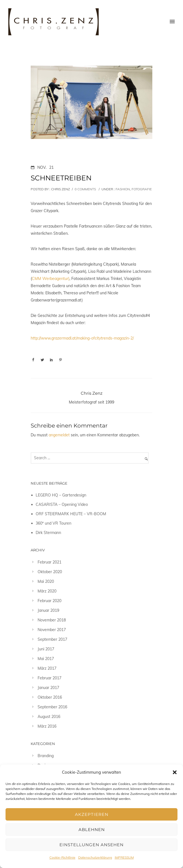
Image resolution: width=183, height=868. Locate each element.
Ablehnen (92, 830)
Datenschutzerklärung (95, 857)
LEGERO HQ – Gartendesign (61, 495)
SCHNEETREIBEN (61, 178)
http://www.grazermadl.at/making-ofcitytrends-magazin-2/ (82, 338)
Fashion (122, 189)
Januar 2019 (48, 610)
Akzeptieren (92, 814)
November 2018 (52, 620)
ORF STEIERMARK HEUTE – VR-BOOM (71, 514)
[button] (175, 772)
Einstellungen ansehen (91, 845)
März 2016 (47, 726)
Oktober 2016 (50, 697)
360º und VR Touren (53, 523)
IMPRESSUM (124, 857)
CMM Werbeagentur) (51, 279)
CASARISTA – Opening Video (62, 504)
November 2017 (52, 630)
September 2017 (52, 639)
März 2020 (47, 591)
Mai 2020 (46, 581)
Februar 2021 (49, 562)
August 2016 (49, 717)
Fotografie (142, 189)
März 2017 (47, 668)
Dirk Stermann (48, 533)
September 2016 (52, 707)
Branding (46, 756)
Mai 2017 (46, 659)
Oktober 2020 (50, 572)
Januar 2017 (48, 688)
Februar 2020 (49, 601)
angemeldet (59, 435)
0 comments (85, 189)
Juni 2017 (46, 649)
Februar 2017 (49, 678)
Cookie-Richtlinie (62, 857)
